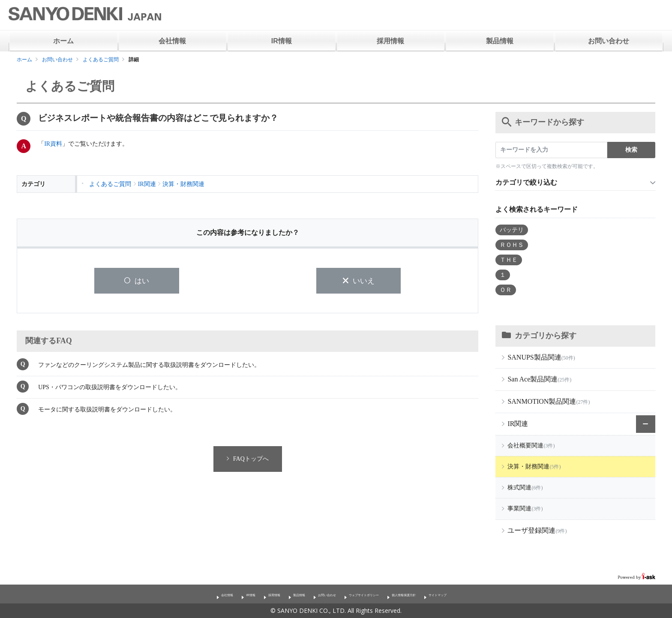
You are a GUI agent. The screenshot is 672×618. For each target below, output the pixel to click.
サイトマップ (496, 594)
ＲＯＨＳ (512, 245)
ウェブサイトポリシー (374, 594)
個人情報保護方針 (441, 594)
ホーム (63, 41)
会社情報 (172, 41)
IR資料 (53, 144)
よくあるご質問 (101, 60)
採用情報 (390, 41)
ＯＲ (506, 290)
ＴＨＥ (509, 260)
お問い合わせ (609, 41)
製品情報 (500, 41)
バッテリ (512, 230)
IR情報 (282, 41)
